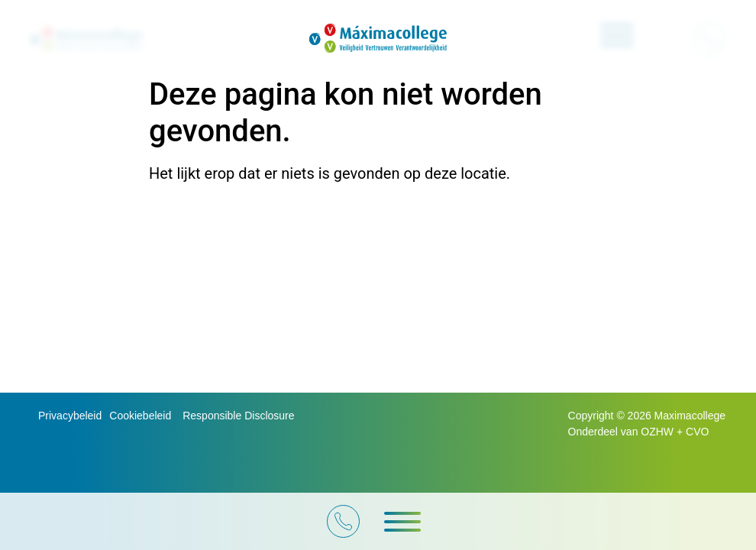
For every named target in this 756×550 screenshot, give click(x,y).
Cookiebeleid (140, 416)
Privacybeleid (70, 416)
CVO (697, 432)
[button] (402, 522)
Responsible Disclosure (238, 416)
